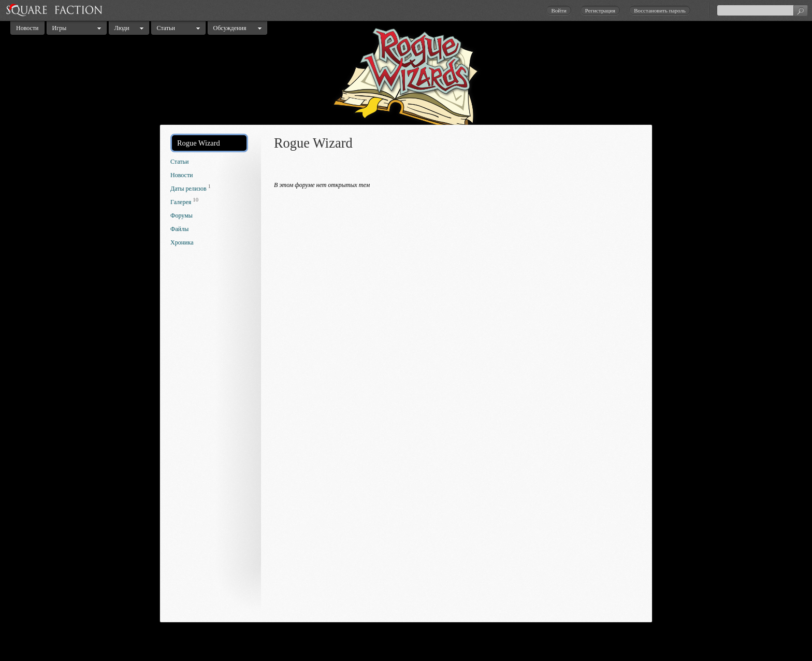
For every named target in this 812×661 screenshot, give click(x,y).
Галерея (181, 202)
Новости (27, 28)
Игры (60, 28)
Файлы (179, 229)
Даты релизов (189, 189)
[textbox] (762, 10)
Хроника (182, 242)
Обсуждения (230, 28)
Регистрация (600, 10)
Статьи (166, 28)
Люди (122, 28)
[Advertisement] (212, 437)
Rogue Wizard (199, 143)
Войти (559, 10)
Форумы (182, 215)
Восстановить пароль (660, 10)
